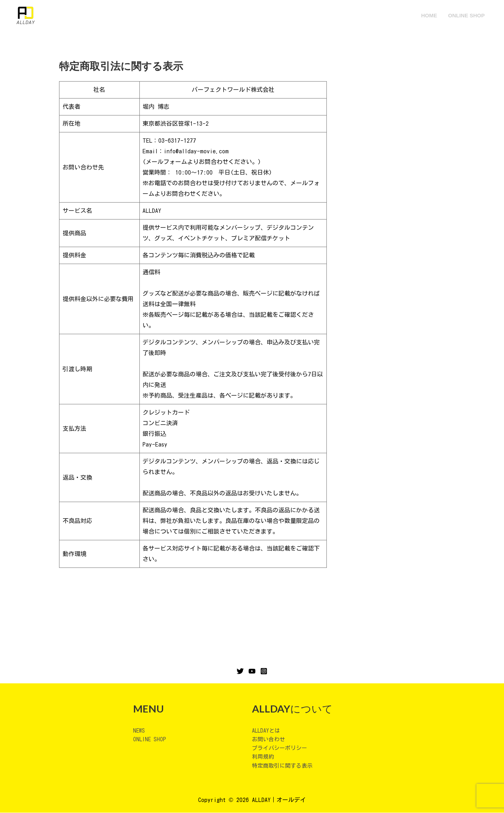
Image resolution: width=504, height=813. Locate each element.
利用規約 (264, 757)
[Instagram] (264, 671)
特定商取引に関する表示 (284, 766)
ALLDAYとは (267, 730)
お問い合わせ (270, 739)
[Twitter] (240, 671)
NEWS (139, 730)
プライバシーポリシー (282, 748)
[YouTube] (252, 671)
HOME (430, 16)
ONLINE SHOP (466, 16)
